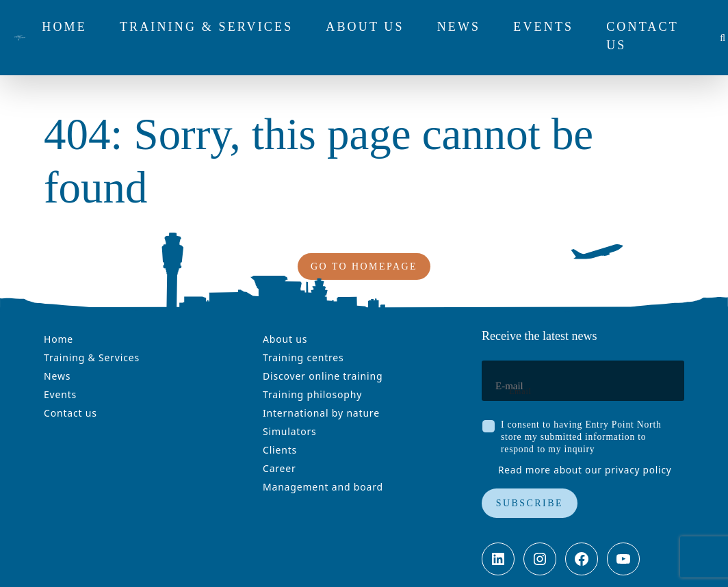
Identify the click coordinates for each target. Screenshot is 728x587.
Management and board (323, 487)
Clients (280, 450)
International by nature (321, 413)
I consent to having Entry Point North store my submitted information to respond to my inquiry (581, 437)
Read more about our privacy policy (585, 470)
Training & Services (92, 357)
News (57, 376)
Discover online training (323, 376)
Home (58, 339)
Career (279, 468)
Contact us (70, 413)
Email (520, 391)
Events (60, 394)
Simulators (290, 431)
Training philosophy (312, 394)
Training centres (303, 357)
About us (285, 339)
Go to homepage (364, 266)
